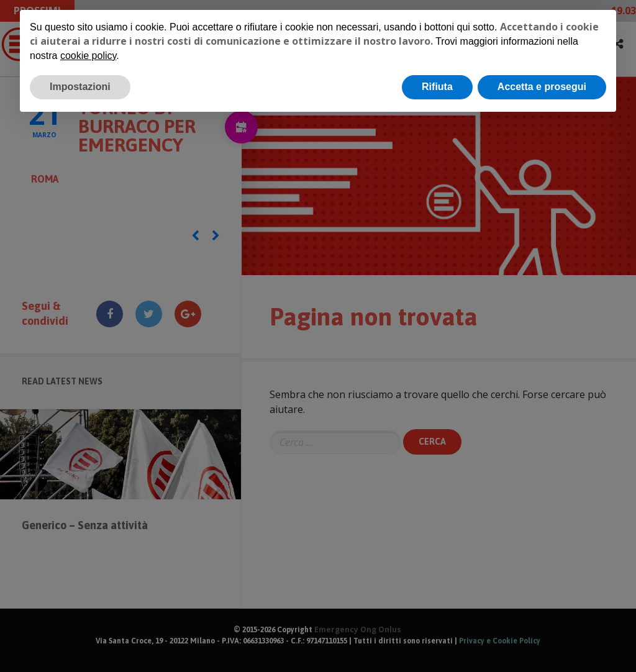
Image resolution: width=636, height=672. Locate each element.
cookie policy (88, 56)
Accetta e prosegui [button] (542, 87)
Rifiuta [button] (437, 87)
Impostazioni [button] (80, 87)
